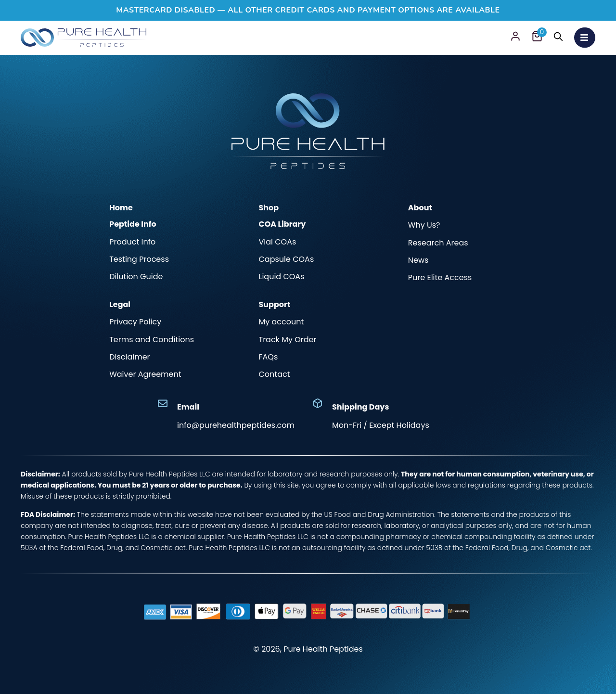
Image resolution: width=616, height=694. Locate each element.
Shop (269, 208)
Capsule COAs (286, 259)
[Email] (163, 403)
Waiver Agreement (145, 374)
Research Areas (438, 243)
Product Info (132, 242)
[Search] (558, 38)
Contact (274, 374)
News (418, 260)
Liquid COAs (281, 277)
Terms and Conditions (152, 340)
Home (121, 208)
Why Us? (424, 225)
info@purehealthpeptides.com (236, 425)
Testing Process (139, 259)
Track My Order (287, 340)
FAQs (268, 357)
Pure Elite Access (440, 278)
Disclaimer (129, 357)
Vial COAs (277, 242)
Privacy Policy (135, 322)
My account (281, 322)
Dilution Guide (136, 277)
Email (188, 407)
